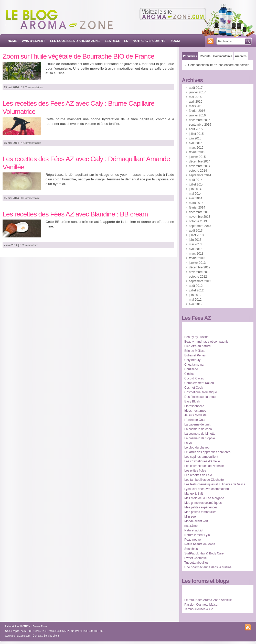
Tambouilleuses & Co (199, 609)
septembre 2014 (200, 175)
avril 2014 (196, 198)
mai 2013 (195, 244)
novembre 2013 (200, 217)
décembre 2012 (200, 267)
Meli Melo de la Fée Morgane (204, 498)
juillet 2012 (196, 290)
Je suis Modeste (195, 415)
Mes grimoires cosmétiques (203, 503)
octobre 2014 (198, 171)
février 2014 (197, 208)
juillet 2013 (196, 235)
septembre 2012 (200, 281)
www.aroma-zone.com (18, 636)
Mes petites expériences (201, 507)
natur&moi (191, 526)
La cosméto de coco (198, 429)
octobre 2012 (198, 277)
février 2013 (197, 258)
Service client (51, 636)
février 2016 (197, 111)
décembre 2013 (200, 212)
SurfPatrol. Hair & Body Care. (204, 553)
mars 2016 (196, 106)
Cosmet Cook (194, 388)
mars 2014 (196, 203)
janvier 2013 (197, 263)
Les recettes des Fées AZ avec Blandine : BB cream (75, 214)
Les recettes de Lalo (198, 475)
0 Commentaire (30, 198)
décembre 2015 (200, 120)
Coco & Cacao (194, 378)
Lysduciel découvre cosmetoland (207, 489)
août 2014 (196, 180)
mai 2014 (195, 194)
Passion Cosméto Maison (202, 605)
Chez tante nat (194, 365)
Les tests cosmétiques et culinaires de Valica (215, 484)
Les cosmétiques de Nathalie (204, 466)
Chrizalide (191, 369)
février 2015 (197, 152)
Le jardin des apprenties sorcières (207, 452)
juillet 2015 (196, 134)
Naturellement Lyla (197, 535)
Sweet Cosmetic (195, 558)
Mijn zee (190, 517)
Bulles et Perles (195, 355)
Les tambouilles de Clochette (204, 480)
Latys (188, 443)
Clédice (189, 374)
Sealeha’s (191, 549)
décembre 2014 (200, 161)
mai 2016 (195, 97)
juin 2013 (195, 240)
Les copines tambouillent (201, 457)
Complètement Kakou (199, 383)
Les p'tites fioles (195, 471)
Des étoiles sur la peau (200, 397)
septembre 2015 (200, 125)
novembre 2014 (200, 166)
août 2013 (196, 231)
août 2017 (196, 88)
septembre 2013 (200, 226)
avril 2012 (196, 304)
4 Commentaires (31, 143)
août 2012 (196, 286)
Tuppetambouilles (196, 563)
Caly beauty (192, 360)
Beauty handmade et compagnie (206, 342)
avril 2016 (196, 102)
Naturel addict (194, 530)
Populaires (190, 56)
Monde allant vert (196, 521)
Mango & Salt (194, 494)
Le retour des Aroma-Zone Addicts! (208, 600)
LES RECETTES (117, 41)
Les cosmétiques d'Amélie (202, 461)
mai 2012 (195, 300)
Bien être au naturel (198, 346)
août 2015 (196, 129)
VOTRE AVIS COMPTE (149, 41)
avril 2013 (196, 249)
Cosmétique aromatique (201, 392)
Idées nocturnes (195, 411)
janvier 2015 (197, 157)
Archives (241, 56)
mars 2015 (196, 148)
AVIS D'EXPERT (34, 41)
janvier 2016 (197, 115)
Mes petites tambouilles (200, 512)
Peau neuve (193, 540)
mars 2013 (196, 254)
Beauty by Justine (196, 337)
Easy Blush (192, 401)
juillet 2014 (196, 184)
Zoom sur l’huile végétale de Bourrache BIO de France (78, 56)
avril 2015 (196, 143)
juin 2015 (195, 138)
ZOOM (175, 41)
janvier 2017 (197, 92)
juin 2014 (195, 189)
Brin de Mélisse (195, 351)
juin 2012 (195, 295)
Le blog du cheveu (197, 447)
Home (12, 41)
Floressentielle (194, 406)
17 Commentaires (32, 87)
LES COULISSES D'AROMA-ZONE (75, 41)
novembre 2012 (200, 272)
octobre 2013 (198, 221)
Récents (205, 56)
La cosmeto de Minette (200, 434)
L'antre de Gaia (195, 420)
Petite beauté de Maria (200, 544)
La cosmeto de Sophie (200, 438)
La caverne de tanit (197, 424)
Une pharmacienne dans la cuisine (208, 567)
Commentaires (223, 56)
